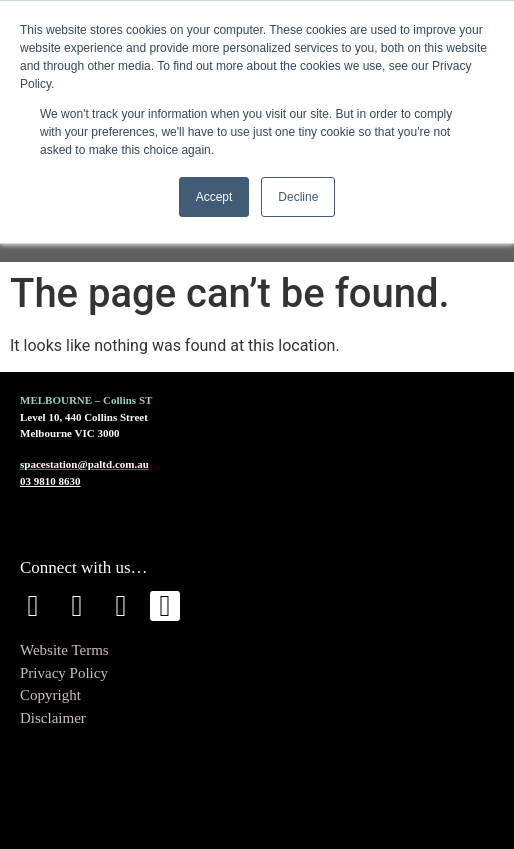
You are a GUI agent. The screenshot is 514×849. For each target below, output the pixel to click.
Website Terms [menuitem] (64, 650)
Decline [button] (298, 197)
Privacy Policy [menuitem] (64, 673)
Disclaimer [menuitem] (53, 718)
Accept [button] (214, 197)
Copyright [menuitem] (50, 695)
